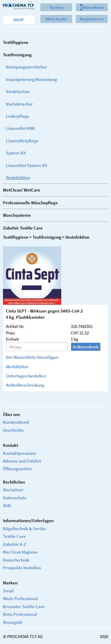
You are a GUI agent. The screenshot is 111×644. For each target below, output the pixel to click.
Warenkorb (92, 7)
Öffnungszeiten (17, 469)
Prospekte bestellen (22, 568)
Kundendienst (16, 422)
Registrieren (92, 19)
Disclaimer (13, 490)
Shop (18, 20)
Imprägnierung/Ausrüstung (32, 79)
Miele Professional (20, 598)
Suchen (56, 7)
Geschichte (13, 430)
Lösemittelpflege (22, 141)
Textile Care (14, 536)
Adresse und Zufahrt (22, 461)
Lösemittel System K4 (26, 165)
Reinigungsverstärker (26, 67)
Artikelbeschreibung (25, 385)
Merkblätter (17, 367)
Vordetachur (18, 91)
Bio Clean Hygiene (20, 552)
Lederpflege (18, 116)
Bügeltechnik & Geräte (24, 529)
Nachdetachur (19, 104)
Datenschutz (15, 498)
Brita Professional (20, 614)
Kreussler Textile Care (24, 606)
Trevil (8, 591)
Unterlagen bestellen (26, 376)
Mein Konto (56, 19)
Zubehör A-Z (15, 544)
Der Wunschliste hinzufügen (32, 357)
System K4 (16, 153)
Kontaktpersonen (19, 453)
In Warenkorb (86, 347)
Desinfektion (18, 177)
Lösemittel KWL (21, 128)
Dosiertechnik (16, 560)
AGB (7, 505)
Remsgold (12, 622)
